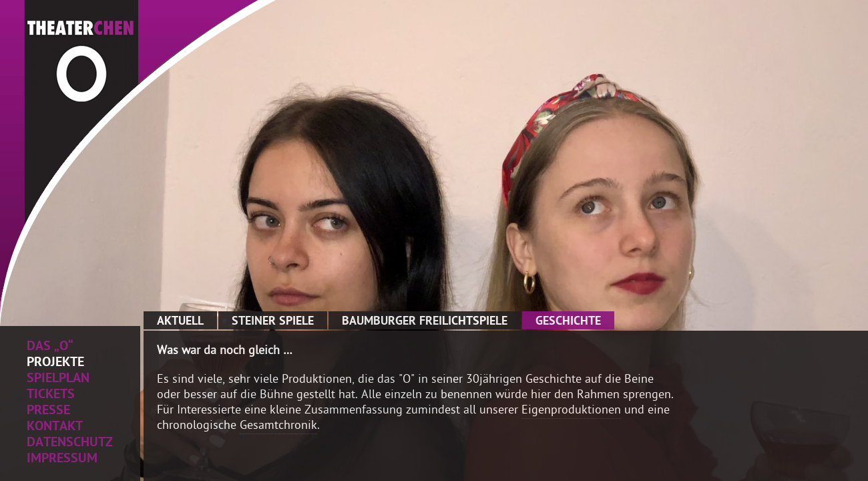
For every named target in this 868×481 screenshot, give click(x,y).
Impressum (62, 460)
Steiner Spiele (273, 322)
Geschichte (568, 322)
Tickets (51, 395)
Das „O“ (50, 347)
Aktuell (180, 322)
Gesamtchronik (278, 427)
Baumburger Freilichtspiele (425, 322)
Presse (48, 412)
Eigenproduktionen (571, 411)
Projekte (55, 363)
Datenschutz (70, 444)
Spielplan (58, 379)
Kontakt (55, 428)
